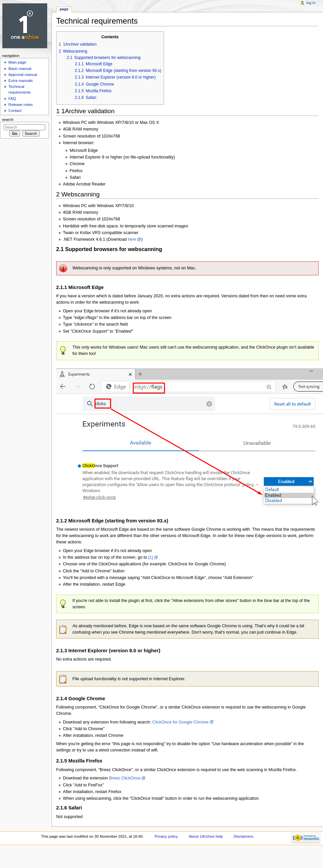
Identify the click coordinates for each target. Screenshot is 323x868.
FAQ (12, 99)
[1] (151, 557)
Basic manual (20, 69)
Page (64, 9)
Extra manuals (20, 81)
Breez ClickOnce (125, 778)
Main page (17, 62)
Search (8, 120)
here (132, 239)
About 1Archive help (206, 836)
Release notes (20, 105)
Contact (15, 111)
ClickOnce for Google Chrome (180, 722)
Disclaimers (243, 836)
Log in (311, 3)
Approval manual (23, 75)
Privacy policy (166, 836)
